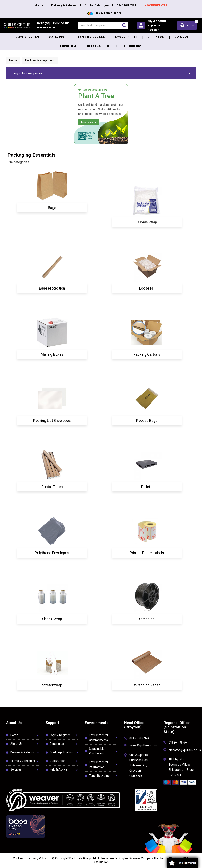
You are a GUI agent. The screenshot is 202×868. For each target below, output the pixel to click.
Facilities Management (40, 60)
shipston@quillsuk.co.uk (185, 750)
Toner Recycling (99, 776)
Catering (57, 37)
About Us (16, 744)
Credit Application (61, 752)
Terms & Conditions (23, 761)
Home (39, 5)
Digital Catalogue (97, 5)
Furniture (68, 46)
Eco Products (126, 37)
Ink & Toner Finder (104, 13)
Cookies (18, 858)
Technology (132, 46)
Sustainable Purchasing (97, 751)
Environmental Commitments (98, 738)
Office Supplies (26, 37)
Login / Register (60, 735)
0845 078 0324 (126, 5)
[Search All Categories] (103, 25)
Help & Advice (58, 769)
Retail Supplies (99, 46)
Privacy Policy (38, 858)
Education (156, 37)
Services (16, 769)
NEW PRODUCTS (156, 5)
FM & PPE (182, 37)
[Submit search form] (124, 25)
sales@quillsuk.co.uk (143, 745)
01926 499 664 (179, 742)
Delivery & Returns (64, 5)
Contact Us (57, 744)
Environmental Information (98, 765)
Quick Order (57, 761)
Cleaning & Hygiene (90, 37)
